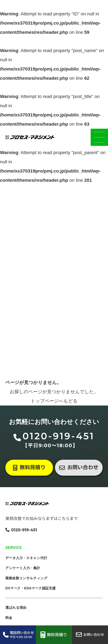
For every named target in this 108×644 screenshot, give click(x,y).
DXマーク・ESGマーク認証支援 (30, 595)
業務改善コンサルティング (26, 585)
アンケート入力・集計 (23, 575)
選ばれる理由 (16, 615)
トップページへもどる (54, 408)
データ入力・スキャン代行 (26, 565)
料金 (9, 625)
